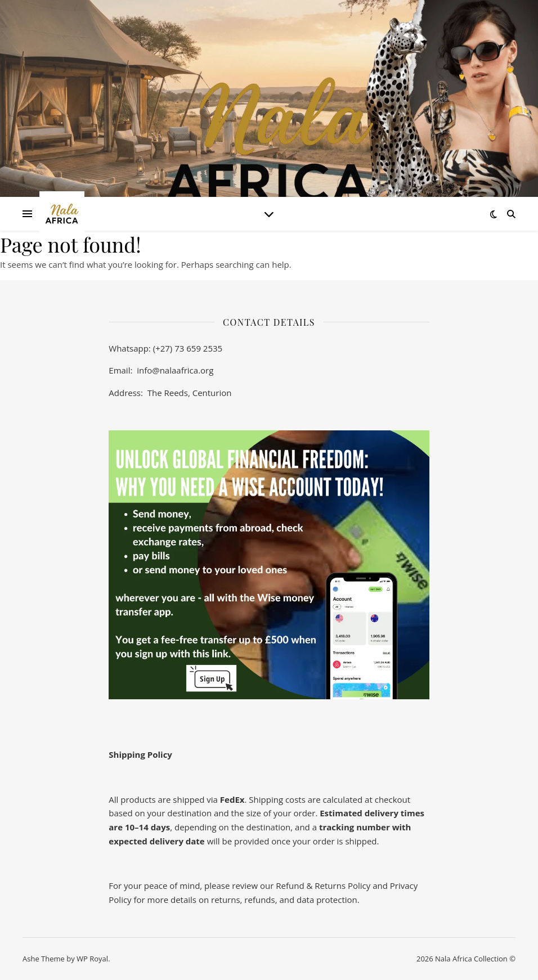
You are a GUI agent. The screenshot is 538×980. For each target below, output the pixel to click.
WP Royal (92, 959)
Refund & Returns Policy (324, 885)
